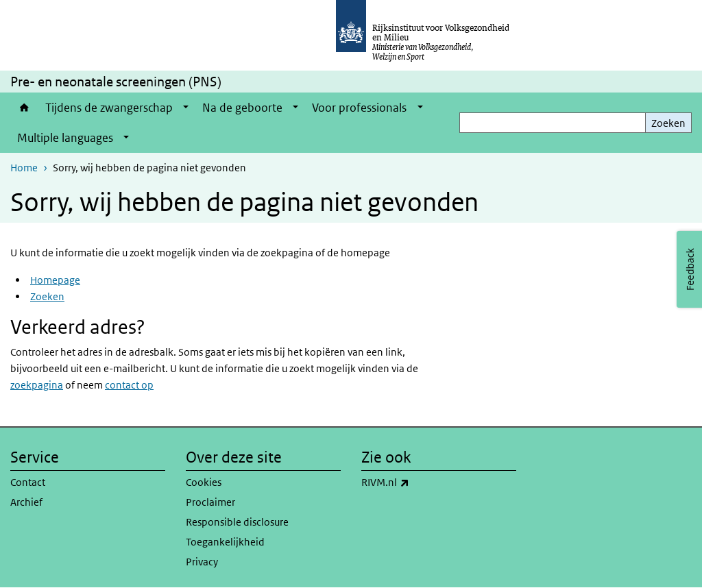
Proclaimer (210, 502)
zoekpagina (37, 385)
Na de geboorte (242, 108)
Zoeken (668, 123)
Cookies (204, 482)
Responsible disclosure (237, 522)
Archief (26, 502)
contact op (129, 385)
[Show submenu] (186, 108)
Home (24, 108)
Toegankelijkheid (225, 542)
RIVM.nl (415, 482)
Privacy (202, 562)
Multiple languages (65, 138)
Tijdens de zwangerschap (109, 108)
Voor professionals (359, 108)
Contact (28, 482)
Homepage (55, 280)
